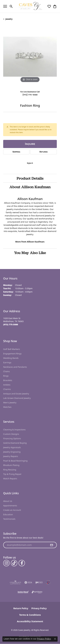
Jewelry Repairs (11, 456)
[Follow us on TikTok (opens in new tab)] (14, 563)
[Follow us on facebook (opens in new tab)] (22, 563)
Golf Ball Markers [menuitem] (12, 349)
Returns (44, 152)
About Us (8, 501)
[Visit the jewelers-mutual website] (23, 592)
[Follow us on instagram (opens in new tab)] (6, 563)
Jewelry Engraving (12, 452)
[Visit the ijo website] (39, 582)
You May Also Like (30, 253)
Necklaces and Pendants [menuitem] (15, 367)
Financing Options (12, 438)
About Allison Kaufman (30, 187)
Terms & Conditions (30, 615)
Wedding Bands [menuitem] (11, 358)
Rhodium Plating (11, 465)
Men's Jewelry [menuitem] (10, 403)
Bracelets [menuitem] (8, 380)
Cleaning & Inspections (14, 430)
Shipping (16, 152)
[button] (11, 6)
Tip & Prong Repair (12, 474)
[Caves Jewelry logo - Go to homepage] (30, 6)
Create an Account (12, 510)
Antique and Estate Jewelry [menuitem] (16, 394)
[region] (30, 57)
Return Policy (21, 608)
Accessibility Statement (30, 621)
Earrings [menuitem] (7, 362)
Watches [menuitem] (7, 407)
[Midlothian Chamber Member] (48, 582)
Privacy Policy (39, 608)
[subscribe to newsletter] (52, 545)
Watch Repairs (10, 479)
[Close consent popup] (55, 639)
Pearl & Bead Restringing (15, 461)
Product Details (30, 178)
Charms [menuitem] (7, 389)
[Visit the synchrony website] (37, 592)
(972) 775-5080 (30, 95)
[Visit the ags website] (15, 582)
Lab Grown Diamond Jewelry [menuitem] (17, 398)
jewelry (9, 19)
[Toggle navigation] (5, 6)
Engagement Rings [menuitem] (12, 354)
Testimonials (9, 519)
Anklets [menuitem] (7, 385)
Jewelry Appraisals (12, 447)
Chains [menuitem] (6, 371)
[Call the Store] (11, 324)
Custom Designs (11, 434)
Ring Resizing (10, 470)
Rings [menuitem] (6, 376)
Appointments (10, 506)
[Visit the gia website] (28, 582)
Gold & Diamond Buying (15, 443)
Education (8, 514)
